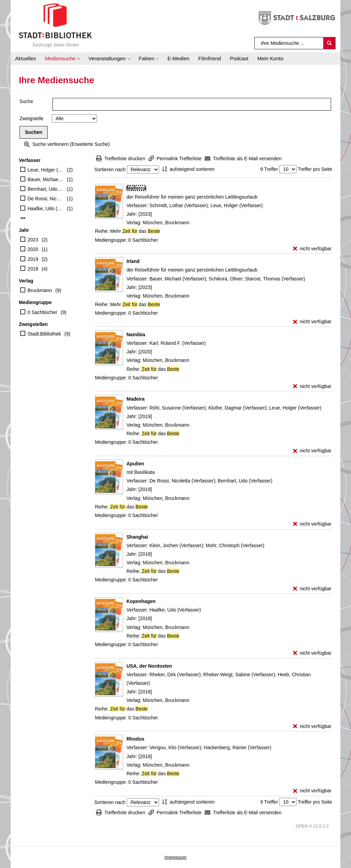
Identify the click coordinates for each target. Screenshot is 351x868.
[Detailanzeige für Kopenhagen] (141, 601)
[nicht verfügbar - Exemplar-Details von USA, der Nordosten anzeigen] (312, 726)
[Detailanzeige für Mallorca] (136, 188)
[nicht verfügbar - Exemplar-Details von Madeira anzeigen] (312, 451)
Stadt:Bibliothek (44, 334)
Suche (26, 101)
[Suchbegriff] (289, 43)
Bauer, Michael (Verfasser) (46, 179)
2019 (33, 259)
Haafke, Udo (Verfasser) (46, 209)
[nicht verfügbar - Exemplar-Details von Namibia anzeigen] (312, 386)
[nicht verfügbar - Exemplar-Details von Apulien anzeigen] (312, 524)
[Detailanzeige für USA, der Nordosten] (149, 666)
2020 (33, 249)
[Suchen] (329, 43)
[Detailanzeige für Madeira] (136, 399)
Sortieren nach (110, 169)
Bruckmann (40, 290)
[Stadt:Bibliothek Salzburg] (55, 25)
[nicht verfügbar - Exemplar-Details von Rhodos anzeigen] (312, 791)
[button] (62, 59)
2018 (33, 269)
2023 (33, 240)
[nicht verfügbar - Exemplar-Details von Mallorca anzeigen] (312, 249)
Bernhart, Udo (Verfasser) (46, 189)
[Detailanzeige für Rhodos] (135, 739)
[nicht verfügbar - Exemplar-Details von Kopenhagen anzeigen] (312, 653)
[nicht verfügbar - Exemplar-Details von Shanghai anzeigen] (312, 589)
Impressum (175, 857)
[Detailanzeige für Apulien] (135, 464)
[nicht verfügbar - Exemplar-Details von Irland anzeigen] (312, 322)
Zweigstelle (32, 118)
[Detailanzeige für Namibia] (136, 335)
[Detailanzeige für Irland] (133, 261)
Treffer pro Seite (315, 169)
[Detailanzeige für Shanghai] (137, 537)
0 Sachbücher (43, 312)
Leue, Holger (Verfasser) (46, 170)
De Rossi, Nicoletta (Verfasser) (46, 199)
